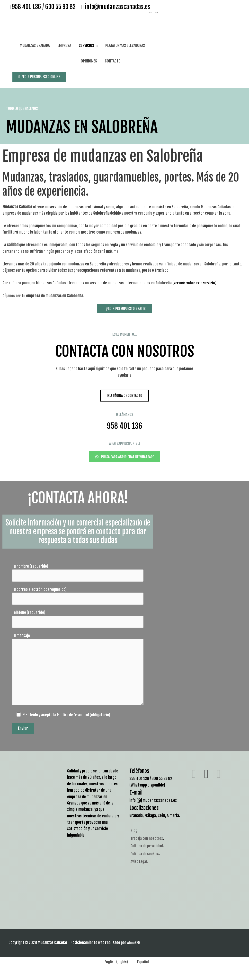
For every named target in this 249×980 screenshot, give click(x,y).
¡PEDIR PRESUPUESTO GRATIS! (125, 307)
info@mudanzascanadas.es (116, 7)
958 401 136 (27, 7)
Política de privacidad (148, 851)
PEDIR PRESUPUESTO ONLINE (41, 76)
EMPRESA (64, 45)
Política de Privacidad (75, 720)
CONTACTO (113, 60)
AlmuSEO (134, 948)
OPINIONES (89, 60)
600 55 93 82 (60, 7)
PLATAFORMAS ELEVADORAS (125, 45)
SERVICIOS (86, 45)
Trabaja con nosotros (148, 843)
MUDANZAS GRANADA (35, 45)
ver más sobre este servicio (196, 282)
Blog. (134, 836)
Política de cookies (146, 859)
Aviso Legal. (140, 866)
